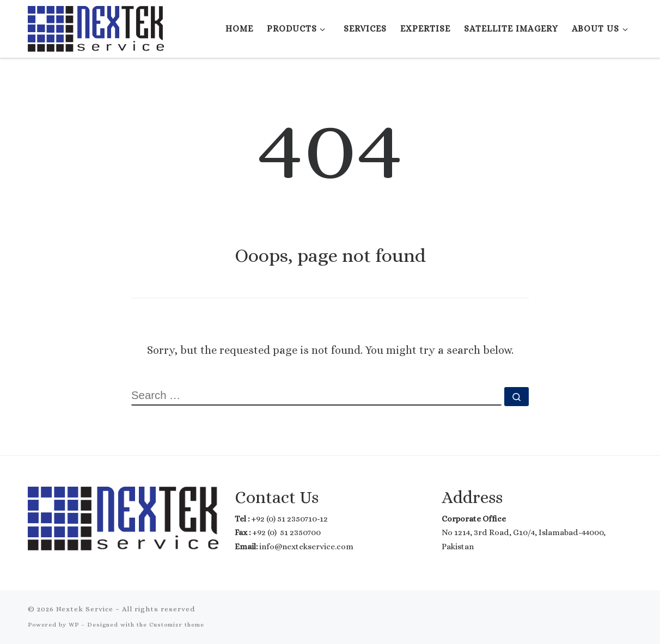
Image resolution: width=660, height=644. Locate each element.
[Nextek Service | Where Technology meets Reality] (96, 26)
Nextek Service (85, 609)
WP (74, 625)
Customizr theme (177, 625)
